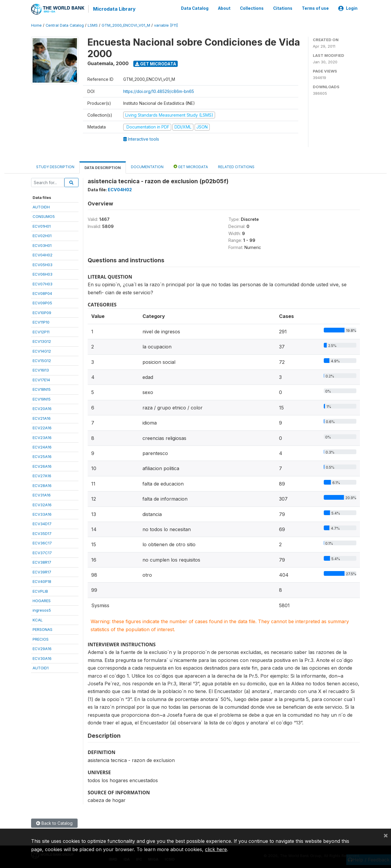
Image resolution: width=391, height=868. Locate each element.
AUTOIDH (41, 207)
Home (36, 25)
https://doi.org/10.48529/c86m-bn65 (159, 91)
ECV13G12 (42, 341)
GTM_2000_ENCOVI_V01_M (126, 25)
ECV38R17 (42, 562)
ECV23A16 (42, 437)
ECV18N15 (42, 389)
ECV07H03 (43, 283)
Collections (252, 8)
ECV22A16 (42, 427)
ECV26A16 (42, 466)
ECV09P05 (42, 303)
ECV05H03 (43, 264)
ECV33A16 (42, 514)
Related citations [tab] (236, 166)
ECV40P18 (42, 581)
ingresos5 (42, 610)
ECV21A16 (42, 418)
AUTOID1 (41, 668)
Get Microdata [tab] (191, 166)
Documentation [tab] (147, 166)
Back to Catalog (54, 823)
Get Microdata (156, 63)
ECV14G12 (42, 351)
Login (348, 8)
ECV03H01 (42, 245)
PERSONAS (43, 629)
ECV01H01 (42, 226)
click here (216, 849)
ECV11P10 (41, 322)
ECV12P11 (41, 331)
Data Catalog (195, 8)
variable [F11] (166, 25)
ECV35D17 (42, 533)
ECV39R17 (42, 571)
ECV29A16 (42, 648)
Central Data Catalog (65, 25)
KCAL (38, 620)
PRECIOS (41, 639)
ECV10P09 (42, 312)
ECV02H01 (42, 235)
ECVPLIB (40, 591)
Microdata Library (114, 9)
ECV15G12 (42, 360)
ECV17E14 (41, 380)
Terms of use (315, 8)
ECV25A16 (42, 456)
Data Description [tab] (103, 167)
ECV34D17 (42, 523)
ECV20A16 (42, 408)
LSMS (93, 25)
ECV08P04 (42, 293)
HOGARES (42, 600)
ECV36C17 (42, 543)
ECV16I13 (41, 370)
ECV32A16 (42, 504)
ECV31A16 (42, 495)
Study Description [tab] (55, 166)
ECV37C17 (42, 552)
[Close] (386, 835)
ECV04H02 (43, 255)
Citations (283, 8)
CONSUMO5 (44, 216)
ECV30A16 (42, 658)
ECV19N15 (42, 398)
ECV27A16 (42, 475)
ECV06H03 (43, 274)
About (224, 8)
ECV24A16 (42, 447)
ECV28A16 (42, 485)
